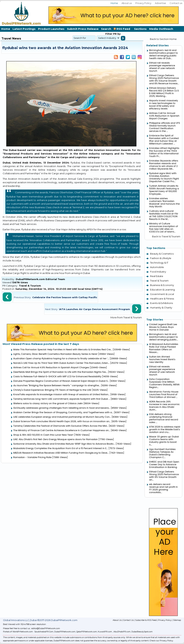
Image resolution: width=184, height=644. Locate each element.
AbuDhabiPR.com (122, 632)
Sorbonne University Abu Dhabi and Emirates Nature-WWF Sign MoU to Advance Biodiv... (64, 444)
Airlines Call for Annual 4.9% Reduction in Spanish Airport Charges (51, 367)
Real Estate (157, 276)
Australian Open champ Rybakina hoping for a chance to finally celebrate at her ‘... (61, 358)
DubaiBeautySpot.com (142, 632)
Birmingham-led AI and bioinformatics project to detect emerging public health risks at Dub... (164, 54)
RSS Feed (123, 29)
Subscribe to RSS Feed (146, 620)
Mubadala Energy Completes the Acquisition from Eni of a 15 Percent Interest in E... (61, 448)
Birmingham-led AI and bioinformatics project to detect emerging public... (164, 337)
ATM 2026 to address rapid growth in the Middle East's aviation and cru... (165, 429)
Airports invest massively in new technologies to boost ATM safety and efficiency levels (164, 105)
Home (114, 3)
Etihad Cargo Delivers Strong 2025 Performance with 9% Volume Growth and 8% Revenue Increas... (164, 79)
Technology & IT (159, 263)
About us (127, 3)
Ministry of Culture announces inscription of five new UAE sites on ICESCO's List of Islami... (164, 228)
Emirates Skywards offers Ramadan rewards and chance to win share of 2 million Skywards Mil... (164, 165)
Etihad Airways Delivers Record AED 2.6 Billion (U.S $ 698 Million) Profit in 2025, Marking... (164, 92)
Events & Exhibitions (161, 303)
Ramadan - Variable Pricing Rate (32, 457)
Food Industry (158, 272)
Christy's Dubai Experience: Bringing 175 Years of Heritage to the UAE (52, 390)
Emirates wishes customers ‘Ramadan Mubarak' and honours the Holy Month (164, 202)
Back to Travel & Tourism (166, 236)
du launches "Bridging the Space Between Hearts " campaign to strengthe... (57, 385)
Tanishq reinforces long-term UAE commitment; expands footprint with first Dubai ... (62, 399)
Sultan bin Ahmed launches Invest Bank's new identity (162, 359)
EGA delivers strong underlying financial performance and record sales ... (164, 418)
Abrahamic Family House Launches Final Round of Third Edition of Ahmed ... (164, 394)
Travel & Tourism (30, 286)
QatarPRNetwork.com (87, 632)
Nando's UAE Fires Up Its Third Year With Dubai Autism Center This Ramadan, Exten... (61, 363)
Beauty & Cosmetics (162, 254)
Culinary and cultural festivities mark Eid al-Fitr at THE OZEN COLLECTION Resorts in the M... (164, 215)
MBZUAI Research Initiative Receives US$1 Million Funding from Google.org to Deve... (61, 453)
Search (106, 29)
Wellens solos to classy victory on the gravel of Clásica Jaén (48, 403)
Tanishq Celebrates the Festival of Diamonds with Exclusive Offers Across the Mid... (61, 426)
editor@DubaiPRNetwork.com (46, 628)
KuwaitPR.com (105, 632)
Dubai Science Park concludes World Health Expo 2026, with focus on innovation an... (62, 421)
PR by (117, 34)
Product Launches (51, 29)
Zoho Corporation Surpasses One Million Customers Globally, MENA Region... (164, 383)
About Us (117, 620)
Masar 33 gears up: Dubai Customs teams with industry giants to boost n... (164, 441)
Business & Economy (162, 285)
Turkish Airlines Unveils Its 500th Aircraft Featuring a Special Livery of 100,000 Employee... (164, 190)
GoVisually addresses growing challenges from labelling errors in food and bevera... (62, 408)
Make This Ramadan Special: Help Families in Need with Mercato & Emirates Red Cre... (63, 349)
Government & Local (162, 294)
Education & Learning (162, 290)
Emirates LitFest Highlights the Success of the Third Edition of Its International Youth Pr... (164, 152)
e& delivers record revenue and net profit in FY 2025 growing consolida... (164, 488)
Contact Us (128, 620)
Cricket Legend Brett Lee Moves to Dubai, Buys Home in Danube (163, 327)
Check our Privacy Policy (161, 641)
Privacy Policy (143, 3)
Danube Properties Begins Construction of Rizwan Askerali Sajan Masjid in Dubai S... (61, 381)
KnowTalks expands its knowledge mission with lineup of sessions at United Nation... (62, 394)
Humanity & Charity (161, 308)
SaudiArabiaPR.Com (44, 632)
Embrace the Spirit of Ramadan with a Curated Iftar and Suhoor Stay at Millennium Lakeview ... (164, 140)
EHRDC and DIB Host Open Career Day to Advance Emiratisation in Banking (164, 464)
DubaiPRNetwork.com (65, 632)
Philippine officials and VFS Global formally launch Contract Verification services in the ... (165, 127)
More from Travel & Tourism (126, 317)
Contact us (176, 3)
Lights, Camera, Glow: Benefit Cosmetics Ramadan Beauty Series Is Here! (55, 354)
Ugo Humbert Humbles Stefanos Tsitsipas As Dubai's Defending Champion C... (162, 453)
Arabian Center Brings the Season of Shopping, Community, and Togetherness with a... (63, 412)
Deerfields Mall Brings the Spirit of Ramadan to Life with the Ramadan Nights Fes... (60, 372)
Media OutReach (161, 29)
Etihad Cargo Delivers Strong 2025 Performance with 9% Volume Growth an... (164, 476)
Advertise (160, 3)
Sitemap (177, 620)
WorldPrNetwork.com (23, 632)
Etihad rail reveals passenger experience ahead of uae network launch (162, 67)
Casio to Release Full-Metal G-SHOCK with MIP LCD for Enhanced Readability (57, 376)
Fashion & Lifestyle (161, 258)
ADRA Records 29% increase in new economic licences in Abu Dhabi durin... (164, 406)
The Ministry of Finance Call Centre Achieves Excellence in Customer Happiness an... (62, 430)
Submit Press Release (83, 29)
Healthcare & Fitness (162, 299)
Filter (109, 34)
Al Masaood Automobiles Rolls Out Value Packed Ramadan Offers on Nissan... (164, 348)
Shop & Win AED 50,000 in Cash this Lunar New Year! (43, 435)
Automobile (157, 267)
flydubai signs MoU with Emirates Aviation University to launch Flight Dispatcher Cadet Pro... (164, 177)
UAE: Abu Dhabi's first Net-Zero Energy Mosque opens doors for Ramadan (56, 439)
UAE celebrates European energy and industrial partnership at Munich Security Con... (62, 417)
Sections (140, 29)
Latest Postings (24, 29)
